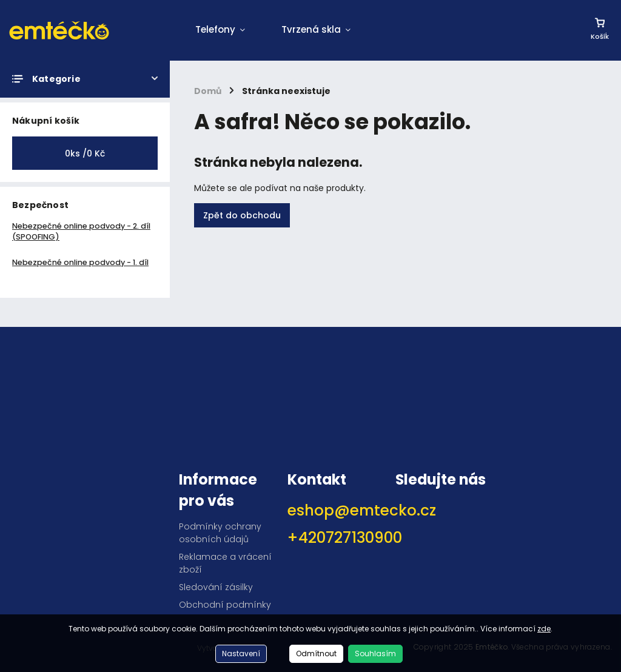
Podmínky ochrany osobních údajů (220, 533)
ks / (85, 153)
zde (544, 629)
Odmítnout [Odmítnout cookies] (316, 654)
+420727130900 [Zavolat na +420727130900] (337, 538)
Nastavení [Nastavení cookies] (241, 654)
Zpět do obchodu (242, 215)
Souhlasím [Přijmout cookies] (375, 654)
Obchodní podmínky (225, 605)
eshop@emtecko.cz (337, 510)
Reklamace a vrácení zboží (225, 563)
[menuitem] (220, 30)
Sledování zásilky (216, 587)
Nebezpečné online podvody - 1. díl (80, 262)
